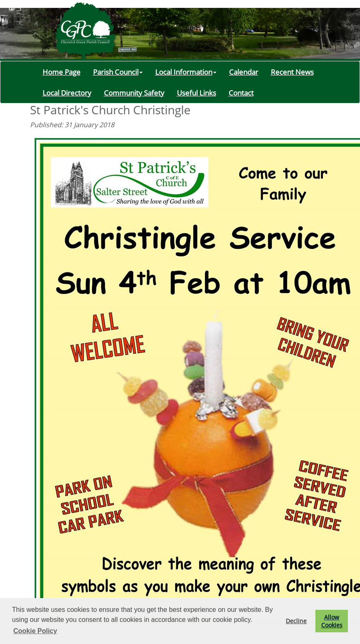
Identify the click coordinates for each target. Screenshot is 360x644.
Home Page (62, 72)
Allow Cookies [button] (332, 621)
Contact (241, 93)
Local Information (186, 72)
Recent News (292, 72)
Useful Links (196, 93)
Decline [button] (296, 621)
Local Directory (67, 93)
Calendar (244, 72)
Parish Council (118, 72)
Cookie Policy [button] (35, 631)
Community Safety (134, 93)
